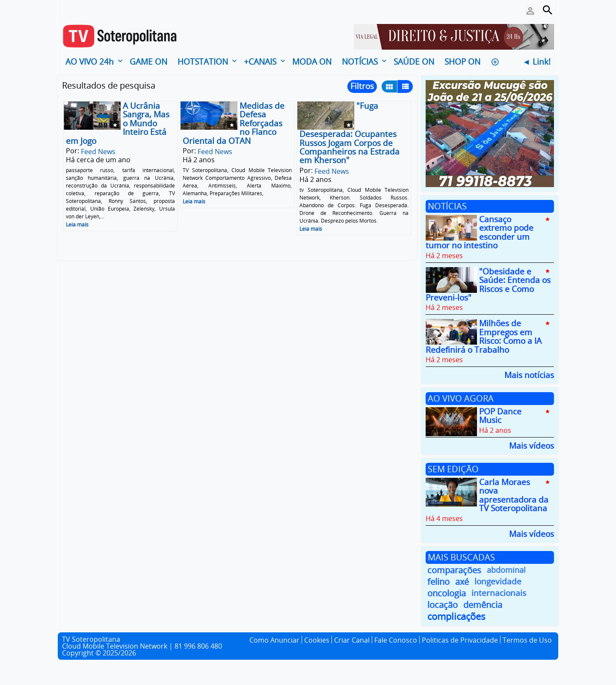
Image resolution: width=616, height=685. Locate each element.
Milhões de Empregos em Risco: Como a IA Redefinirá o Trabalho (484, 337)
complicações (456, 616)
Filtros (362, 86)
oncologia (447, 593)
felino (438, 582)
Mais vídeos (532, 445)
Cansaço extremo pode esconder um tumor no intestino (480, 232)
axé (462, 582)
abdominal (506, 570)
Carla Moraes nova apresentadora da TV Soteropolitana (514, 495)
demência (483, 605)
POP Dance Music (500, 416)
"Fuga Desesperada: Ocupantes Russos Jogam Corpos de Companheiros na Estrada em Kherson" (349, 133)
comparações (454, 570)
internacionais (499, 593)
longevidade (498, 582)
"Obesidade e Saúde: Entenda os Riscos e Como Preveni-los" (488, 284)
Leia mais (77, 225)
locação (443, 605)
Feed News (98, 152)
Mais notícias (529, 374)
